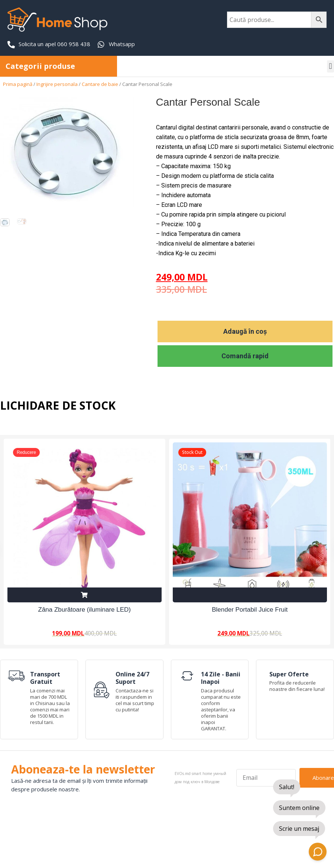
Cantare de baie (100, 84)
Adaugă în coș (245, 331)
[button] (330, 66)
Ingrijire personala (57, 84)
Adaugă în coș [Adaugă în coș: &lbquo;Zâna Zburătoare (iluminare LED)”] (85, 595)
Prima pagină (18, 84)
